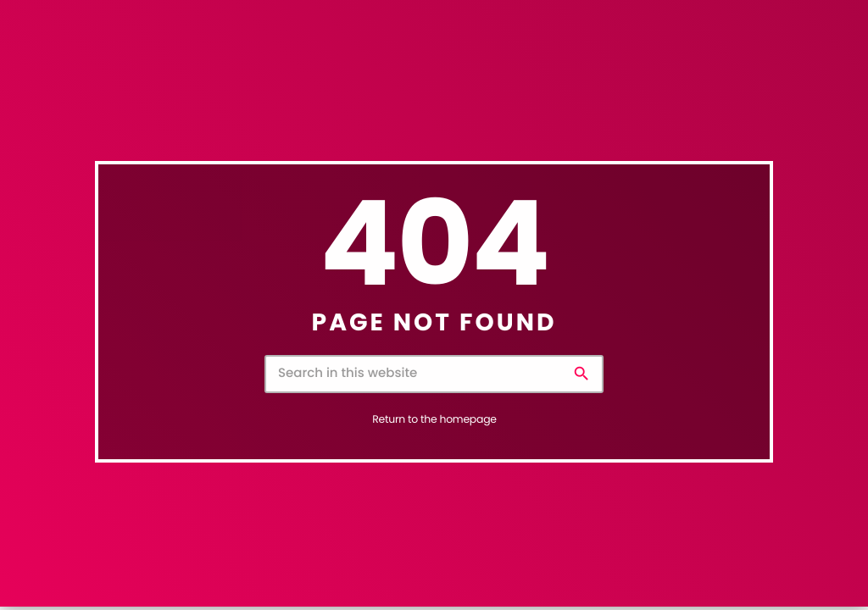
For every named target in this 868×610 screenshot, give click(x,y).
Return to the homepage (434, 420)
